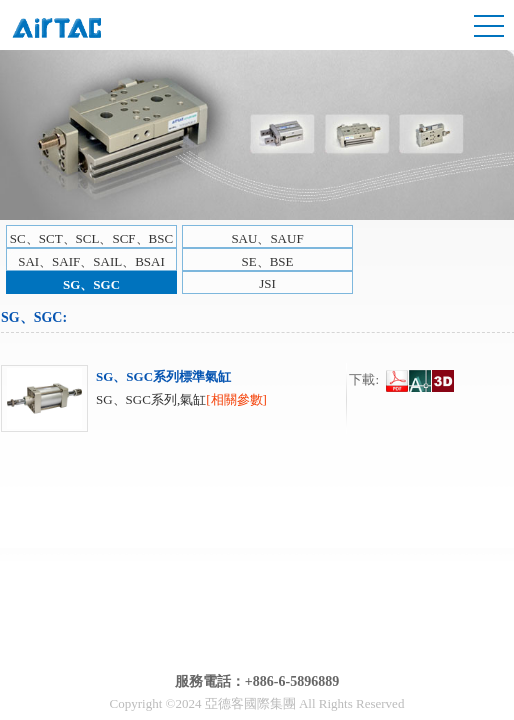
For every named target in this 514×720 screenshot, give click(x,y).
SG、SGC (91, 284)
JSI (267, 283)
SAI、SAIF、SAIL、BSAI (91, 261)
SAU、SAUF (267, 238)
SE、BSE (267, 261)
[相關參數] (236, 399)
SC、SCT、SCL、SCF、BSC (91, 238)
